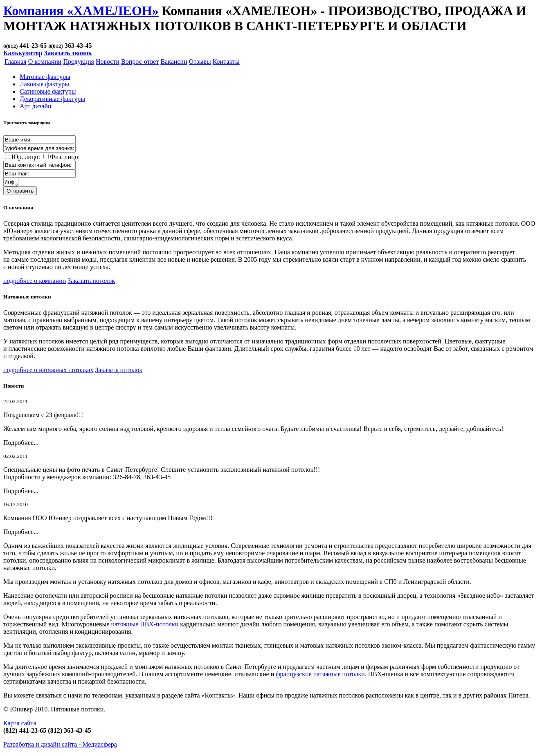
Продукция (79, 62)
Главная (16, 62)
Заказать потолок (91, 282)
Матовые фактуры (45, 77)
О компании (45, 62)
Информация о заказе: (11, 183)
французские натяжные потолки (320, 675)
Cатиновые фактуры (48, 91)
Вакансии (174, 62)
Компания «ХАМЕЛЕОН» (81, 11)
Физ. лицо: (65, 157)
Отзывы (200, 62)
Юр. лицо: (26, 157)
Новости (108, 62)
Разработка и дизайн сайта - (60, 746)
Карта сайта (20, 724)
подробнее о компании (35, 282)
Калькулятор (23, 53)
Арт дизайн (36, 106)
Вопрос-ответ (140, 62)
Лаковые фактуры (44, 84)
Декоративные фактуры (52, 99)
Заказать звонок (68, 53)
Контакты (226, 62)
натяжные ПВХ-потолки (145, 625)
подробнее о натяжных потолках (48, 371)
